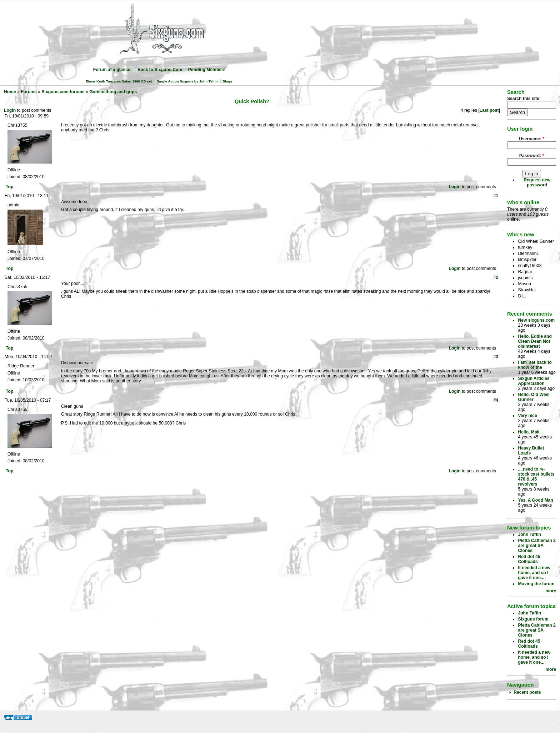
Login (10, 110)
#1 (496, 196)
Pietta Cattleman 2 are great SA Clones (537, 546)
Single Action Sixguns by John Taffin (187, 81)
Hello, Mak (529, 432)
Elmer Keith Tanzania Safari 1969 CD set (119, 81)
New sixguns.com (536, 320)
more (551, 591)
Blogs (227, 81)
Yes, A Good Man (535, 500)
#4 (496, 400)
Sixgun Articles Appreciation (534, 381)
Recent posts (527, 692)
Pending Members (207, 70)
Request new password (537, 182)
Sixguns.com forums (63, 92)
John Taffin (529, 534)
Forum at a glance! (112, 70)
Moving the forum (536, 584)
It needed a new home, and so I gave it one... (534, 573)
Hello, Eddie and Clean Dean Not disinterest (535, 341)
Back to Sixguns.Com (160, 70)
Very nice (527, 416)
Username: (532, 139)
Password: (532, 156)
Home (10, 92)
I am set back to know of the (535, 365)
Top (9, 187)
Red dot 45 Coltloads (529, 559)
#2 (496, 277)
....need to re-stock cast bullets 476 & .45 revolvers (536, 477)
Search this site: (524, 99)
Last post (489, 110)
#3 (496, 357)
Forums (29, 92)
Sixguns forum (533, 619)
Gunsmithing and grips (113, 92)
